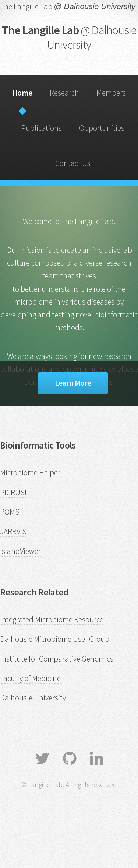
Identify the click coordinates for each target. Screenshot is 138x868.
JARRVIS (13, 531)
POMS (10, 512)
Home (22, 93)
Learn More (73, 383)
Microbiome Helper (30, 473)
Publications (42, 128)
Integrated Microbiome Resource (52, 620)
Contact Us (73, 163)
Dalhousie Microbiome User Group (55, 639)
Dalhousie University (33, 698)
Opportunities (102, 128)
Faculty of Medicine (30, 678)
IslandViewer (20, 551)
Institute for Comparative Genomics (57, 659)
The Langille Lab (69, 37)
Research (64, 93)
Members (111, 93)
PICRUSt (14, 492)
